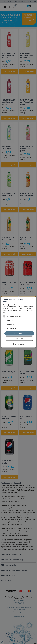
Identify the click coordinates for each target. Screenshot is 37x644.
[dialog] (18, 322)
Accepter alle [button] (19, 333)
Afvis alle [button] (19, 339)
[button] (18, 344)
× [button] (33, 299)
